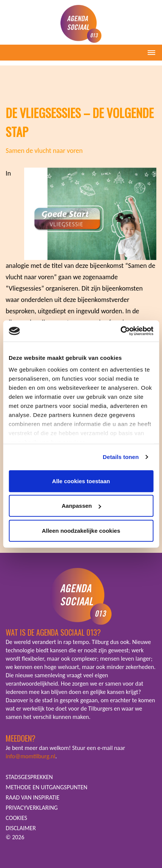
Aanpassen (81, 506)
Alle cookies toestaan (81, 481)
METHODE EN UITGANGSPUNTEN (46, 787)
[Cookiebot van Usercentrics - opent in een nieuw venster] (120, 331)
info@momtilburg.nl (31, 756)
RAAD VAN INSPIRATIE (33, 797)
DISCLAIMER (21, 828)
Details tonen (121, 457)
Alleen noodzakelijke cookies (81, 530)
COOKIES (16, 818)
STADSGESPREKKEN (29, 777)
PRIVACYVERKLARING (32, 808)
